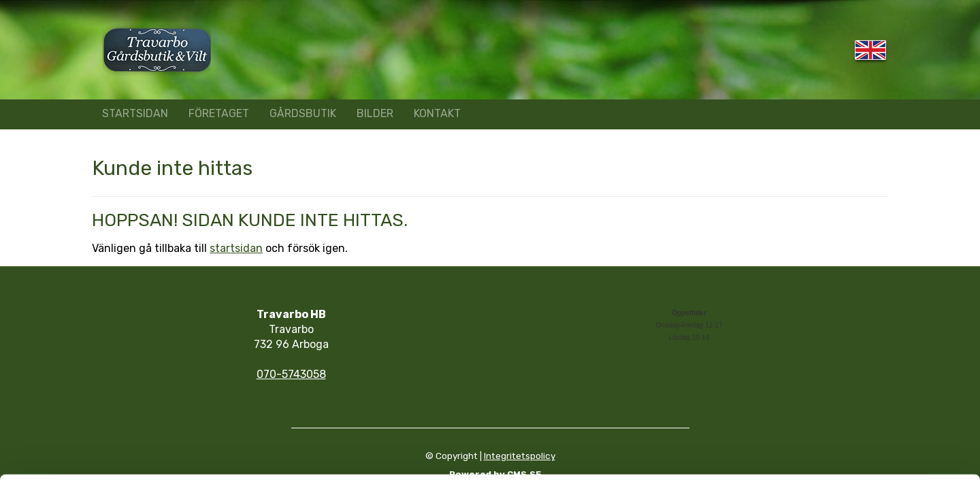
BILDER (375, 113)
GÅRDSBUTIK (303, 113)
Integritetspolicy (520, 456)
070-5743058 (291, 374)
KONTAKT (437, 113)
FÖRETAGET (219, 113)
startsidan (236, 248)
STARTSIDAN (135, 113)
